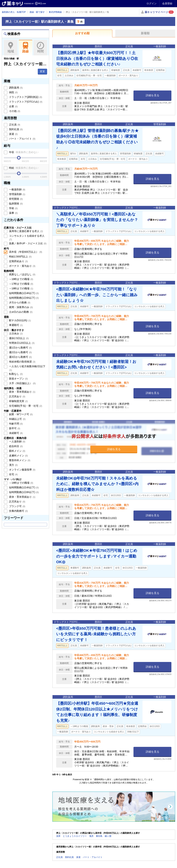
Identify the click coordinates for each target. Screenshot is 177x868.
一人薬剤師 (17, 441)
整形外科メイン (19, 460)
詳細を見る (153, 95)
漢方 (13, 465)
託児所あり (17, 396)
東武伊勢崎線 (55, 12)
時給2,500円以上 (20, 257)
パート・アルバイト (22, 139)
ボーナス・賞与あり (22, 266)
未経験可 (16, 433)
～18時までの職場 (21, 288)
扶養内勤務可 (18, 511)
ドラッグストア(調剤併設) (25, 97)
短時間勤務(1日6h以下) (23, 298)
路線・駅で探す (37, 12)
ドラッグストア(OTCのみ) (25, 102)
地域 (11, 48)
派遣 (13, 134)
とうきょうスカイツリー (75, 836)
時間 (40, 48)
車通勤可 (16, 325)
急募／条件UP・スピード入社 (27, 243)
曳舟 (91, 836)
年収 (23, 152)
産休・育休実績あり (22, 392)
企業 (13, 106)
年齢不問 (16, 424)
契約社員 (16, 129)
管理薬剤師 (17, 194)
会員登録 (167, 3)
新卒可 (14, 428)
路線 (26, 48)
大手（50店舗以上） (22, 383)
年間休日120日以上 (21, 343)
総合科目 (16, 446)
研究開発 (16, 199)
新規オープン (18, 379)
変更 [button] (42, 71)
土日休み (16, 333)
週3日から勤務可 (20, 357)
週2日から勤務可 (20, 352)
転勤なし (16, 374)
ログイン (152, 3)
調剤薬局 (16, 88)
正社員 (14, 125)
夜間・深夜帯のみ (21, 307)
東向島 (99, 836)
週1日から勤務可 (20, 348)
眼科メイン (17, 451)
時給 (23, 168)
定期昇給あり (18, 261)
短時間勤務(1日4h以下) (23, 293)
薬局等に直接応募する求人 (26, 231)
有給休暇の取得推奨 (22, 362)
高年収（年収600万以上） (25, 252)
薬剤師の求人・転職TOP (14, 12)
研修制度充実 (18, 401)
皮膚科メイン (18, 456)
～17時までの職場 (21, 284)
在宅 (13, 474)
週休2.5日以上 (19, 338)
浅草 (58, 836)
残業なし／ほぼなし (22, 274)
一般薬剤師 (17, 189)
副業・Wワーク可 (20, 414)
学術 (13, 208)
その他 (14, 111)
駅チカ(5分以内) (20, 320)
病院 (13, 92)
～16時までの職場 (21, 279)
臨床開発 (16, 204)
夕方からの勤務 (19, 302)
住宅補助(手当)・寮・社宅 (25, 406)
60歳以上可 (17, 419)
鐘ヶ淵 (108, 836)
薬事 (13, 213)
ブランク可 (17, 506)
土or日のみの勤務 (20, 312)
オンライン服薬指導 (22, 470)
